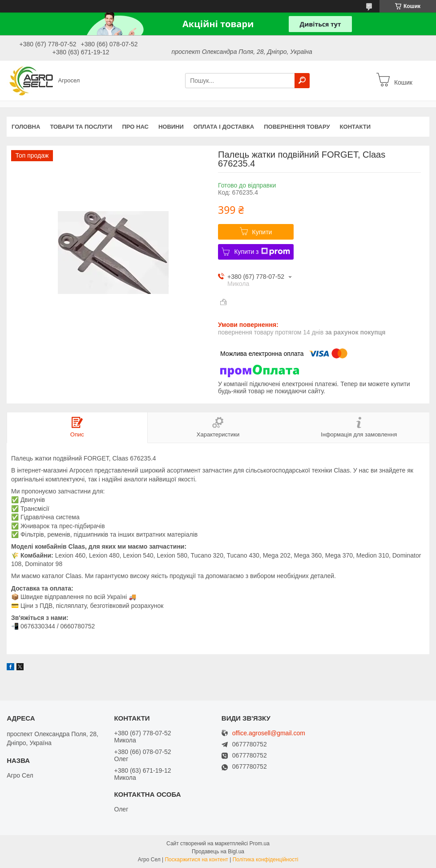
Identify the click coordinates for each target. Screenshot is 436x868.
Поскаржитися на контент (196, 860)
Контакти (355, 127)
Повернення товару (297, 127)
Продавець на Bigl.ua (218, 852)
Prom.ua (260, 844)
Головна (26, 127)
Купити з (262, 252)
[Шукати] (302, 81)
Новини (171, 127)
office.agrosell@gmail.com (269, 733)
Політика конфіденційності (266, 860)
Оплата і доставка (224, 127)
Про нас (135, 127)
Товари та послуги (81, 127)
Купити (262, 232)
